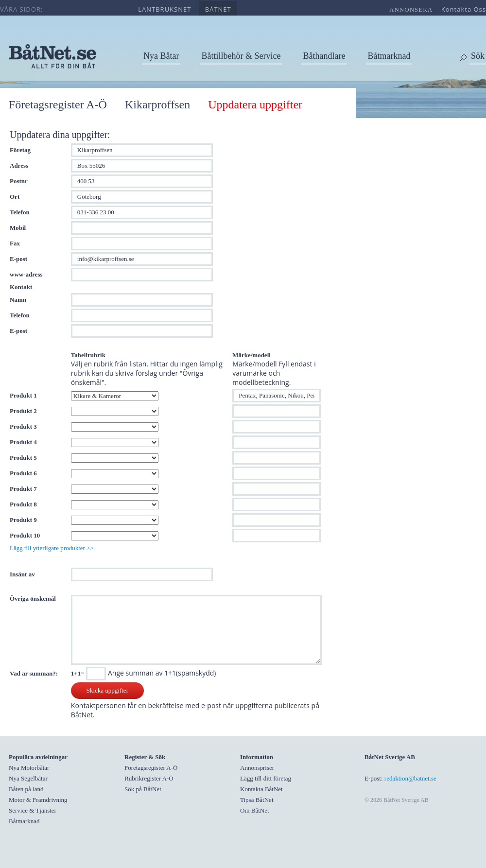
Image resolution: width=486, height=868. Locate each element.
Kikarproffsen (157, 104)
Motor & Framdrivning (38, 800)
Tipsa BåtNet (257, 800)
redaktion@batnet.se (410, 778)
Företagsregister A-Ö (58, 104)
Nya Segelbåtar (28, 778)
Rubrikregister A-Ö (149, 778)
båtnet (218, 9)
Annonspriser (257, 768)
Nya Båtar (161, 56)
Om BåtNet (255, 810)
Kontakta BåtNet (261, 789)
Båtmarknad (389, 56)
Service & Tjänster (33, 810)
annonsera (411, 9)
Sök (478, 56)
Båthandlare (324, 56)
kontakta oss (464, 9)
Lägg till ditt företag (266, 778)
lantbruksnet (165, 9)
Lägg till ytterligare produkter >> (52, 548)
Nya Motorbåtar (29, 768)
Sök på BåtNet (143, 789)
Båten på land (26, 789)
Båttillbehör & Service (241, 56)
